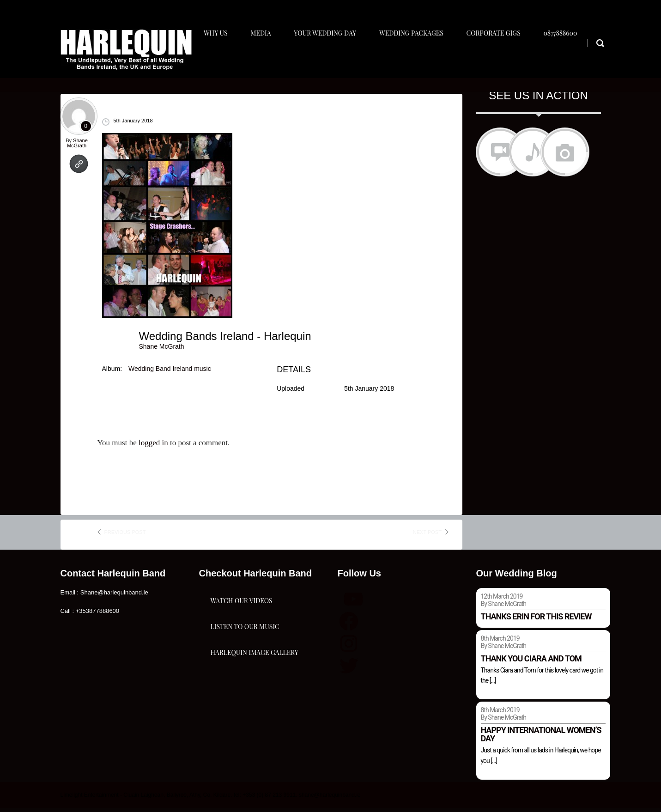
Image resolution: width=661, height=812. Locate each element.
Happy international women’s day (541, 738)
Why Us (216, 58)
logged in (153, 447)
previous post (125, 536)
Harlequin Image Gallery (255, 707)
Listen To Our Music (245, 661)
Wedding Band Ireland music (170, 372)
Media (263, 58)
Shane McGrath (77, 147)
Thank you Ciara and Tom (531, 662)
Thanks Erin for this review (536, 620)
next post (427, 536)
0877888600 (570, 58)
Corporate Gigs (501, 58)
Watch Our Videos (242, 615)
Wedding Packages (417, 58)
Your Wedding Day (330, 58)
